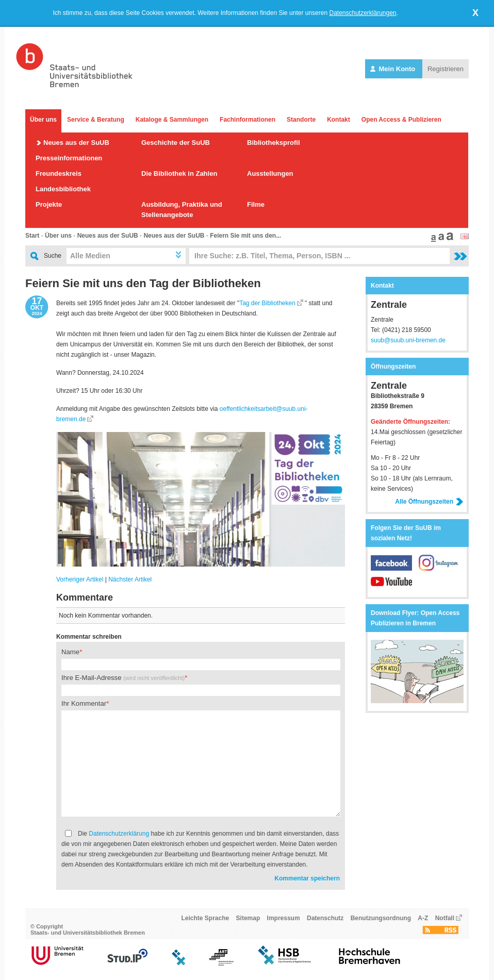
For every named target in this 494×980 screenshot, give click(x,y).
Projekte (49, 204)
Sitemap (248, 918)
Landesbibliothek (63, 189)
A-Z (423, 918)
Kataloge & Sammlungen (172, 120)
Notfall (445, 918)
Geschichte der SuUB (176, 143)
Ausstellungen (270, 173)
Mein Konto (394, 69)
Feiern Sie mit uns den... (245, 236)
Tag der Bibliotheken (267, 303)
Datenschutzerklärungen (363, 13)
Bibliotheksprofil (274, 143)
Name (70, 652)
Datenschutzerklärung (119, 834)
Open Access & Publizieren (401, 120)
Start (32, 236)
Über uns (43, 120)
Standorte (301, 120)
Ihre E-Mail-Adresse (123, 678)
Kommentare (85, 597)
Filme (256, 204)
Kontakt (339, 120)
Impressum (284, 918)
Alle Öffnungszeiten (429, 502)
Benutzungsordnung (381, 918)
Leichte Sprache (205, 918)
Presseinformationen (69, 158)
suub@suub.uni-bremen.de (408, 340)
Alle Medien (90, 256)
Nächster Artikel (130, 579)
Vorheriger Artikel (80, 579)
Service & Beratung (96, 120)
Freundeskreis (59, 173)
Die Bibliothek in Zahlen (179, 173)
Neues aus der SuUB (76, 143)
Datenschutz (325, 918)
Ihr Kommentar (84, 703)
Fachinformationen (248, 120)
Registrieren (446, 69)
